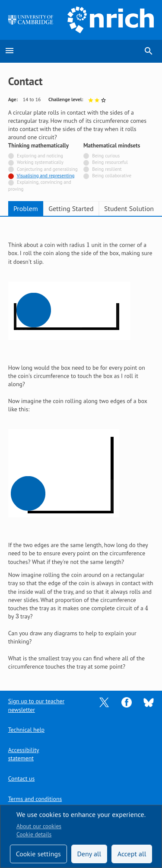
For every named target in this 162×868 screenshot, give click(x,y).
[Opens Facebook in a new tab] (127, 702)
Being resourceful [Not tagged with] (110, 162)
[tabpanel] (81, 448)
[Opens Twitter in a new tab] (104, 702)
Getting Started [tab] (71, 208)
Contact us (21, 778)
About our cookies (39, 826)
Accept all (132, 854)
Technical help (26, 730)
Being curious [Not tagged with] (106, 156)
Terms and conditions (35, 799)
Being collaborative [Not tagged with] (112, 176)
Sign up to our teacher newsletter (36, 705)
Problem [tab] (26, 208)
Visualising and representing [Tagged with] (46, 176)
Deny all (89, 854)
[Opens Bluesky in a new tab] (149, 702)
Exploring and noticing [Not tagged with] (40, 156)
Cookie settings (38, 854)
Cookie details (34, 834)
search (149, 51)
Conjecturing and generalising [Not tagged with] (47, 169)
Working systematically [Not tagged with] (40, 162)
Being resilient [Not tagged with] (107, 169)
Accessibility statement (24, 754)
